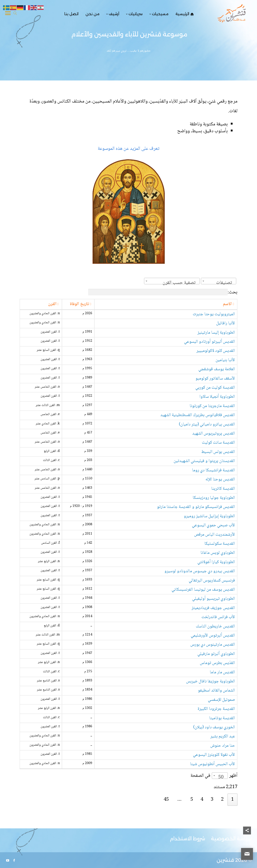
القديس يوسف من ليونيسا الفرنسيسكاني (203, 590)
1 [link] (232, 800)
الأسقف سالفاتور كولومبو (215, 379)
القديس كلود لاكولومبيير (216, 351)
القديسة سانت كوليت (218, 443)
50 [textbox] (221, 777)
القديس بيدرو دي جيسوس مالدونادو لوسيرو (200, 571)
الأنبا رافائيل (226, 323)
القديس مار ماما (222, 672)
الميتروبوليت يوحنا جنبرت (214, 314)
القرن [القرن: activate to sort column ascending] (52, 304)
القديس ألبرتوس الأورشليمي (213, 636)
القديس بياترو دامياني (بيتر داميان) (207, 424)
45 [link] (166, 800)
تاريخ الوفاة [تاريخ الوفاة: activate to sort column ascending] (79, 304)
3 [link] (212, 800)
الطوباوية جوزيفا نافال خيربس (211, 681)
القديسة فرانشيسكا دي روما (214, 470)
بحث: (163, 292)
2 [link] (222, 800)
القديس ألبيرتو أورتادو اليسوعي (210, 342)
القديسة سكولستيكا (220, 544)
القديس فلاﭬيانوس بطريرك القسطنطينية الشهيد (198, 415)
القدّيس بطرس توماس (217, 663)
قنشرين (225, 860)
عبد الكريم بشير (223, 736)
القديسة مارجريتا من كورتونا (212, 406)
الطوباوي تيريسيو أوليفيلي (214, 599)
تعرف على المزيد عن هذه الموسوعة (128, 149)
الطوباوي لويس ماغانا (218, 553)
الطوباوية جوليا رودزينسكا (214, 498)
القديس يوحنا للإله (220, 479)
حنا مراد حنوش (223, 746)
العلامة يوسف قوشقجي (217, 369)
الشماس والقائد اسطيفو (216, 691)
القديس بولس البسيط (218, 452)
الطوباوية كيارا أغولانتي (216, 562)
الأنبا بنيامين (225, 360)
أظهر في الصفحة (214, 776)
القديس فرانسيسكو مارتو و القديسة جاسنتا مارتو (196, 507)
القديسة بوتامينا (222, 718)
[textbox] (225, 283)
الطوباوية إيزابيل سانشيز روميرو (209, 516)
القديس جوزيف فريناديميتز (213, 608)
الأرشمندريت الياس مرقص (215, 535)
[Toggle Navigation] (8, 14)
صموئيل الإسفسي (221, 700)
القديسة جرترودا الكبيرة (216, 709)
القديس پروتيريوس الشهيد (214, 434)
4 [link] (202, 800)
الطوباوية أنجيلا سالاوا (217, 397)
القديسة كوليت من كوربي (215, 388)
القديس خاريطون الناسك (215, 626)
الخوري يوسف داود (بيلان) (214, 727)
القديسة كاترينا (223, 489)
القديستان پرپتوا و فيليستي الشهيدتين (204, 461)
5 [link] (192, 800)
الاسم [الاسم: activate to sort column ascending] (227, 304)
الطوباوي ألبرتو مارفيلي (216, 654)
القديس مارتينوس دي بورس (213, 645)
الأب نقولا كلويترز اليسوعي (214, 755)
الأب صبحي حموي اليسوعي (214, 525)
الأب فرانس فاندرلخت (218, 617)
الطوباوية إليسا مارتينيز (216, 333)
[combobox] (219, 281)
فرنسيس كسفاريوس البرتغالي (212, 581)
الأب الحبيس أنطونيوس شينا (213, 764)
